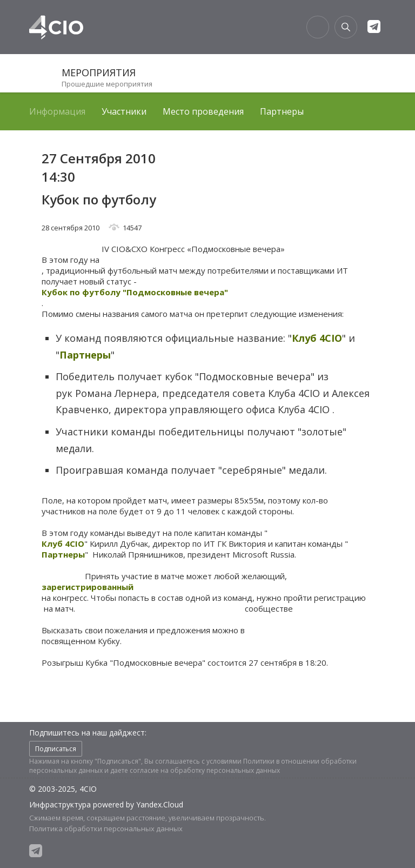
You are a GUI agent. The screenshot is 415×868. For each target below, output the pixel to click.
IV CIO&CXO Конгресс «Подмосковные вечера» (193, 249)
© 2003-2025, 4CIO (63, 789)
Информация (57, 111)
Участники (124, 111)
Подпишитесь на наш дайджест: (88, 733)
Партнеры (282, 111)
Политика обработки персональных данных (106, 829)
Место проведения (203, 111)
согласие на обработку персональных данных (205, 770)
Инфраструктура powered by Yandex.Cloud (106, 804)
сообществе (269, 608)
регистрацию (340, 598)
